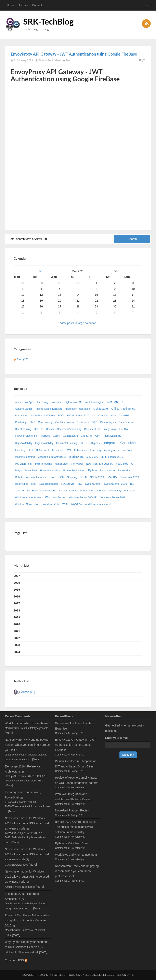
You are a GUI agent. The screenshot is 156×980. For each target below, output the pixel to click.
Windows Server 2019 (113, 498)
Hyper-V (96, 443)
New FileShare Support (99, 464)
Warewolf (129, 491)
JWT (69, 450)
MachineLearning (25, 457)
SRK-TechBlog (48, 21)
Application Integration (77, 409)
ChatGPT (124, 416)
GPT (98, 436)
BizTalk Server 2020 (78, 416)
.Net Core (113, 402)
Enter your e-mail (117, 738)
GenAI (56, 436)
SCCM (60, 477)
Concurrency (45, 422)
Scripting (72, 477)
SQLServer (68, 484)
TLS (132, 484)
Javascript (57, 450)
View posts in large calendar (78, 323)
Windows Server (55, 497)
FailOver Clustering (26, 436)
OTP (134, 464)
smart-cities (22, 484)
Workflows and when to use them (26, 723)
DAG (95, 422)
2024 (17, 652)
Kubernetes (81, 450)
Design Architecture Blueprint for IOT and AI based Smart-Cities (75, 764)
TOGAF (19, 491)
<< (40, 271)
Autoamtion (22, 416)
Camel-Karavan (107, 416)
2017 (17, 603)
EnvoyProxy (109, 429)
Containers (83, 422)
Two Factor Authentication (41, 491)
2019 (17, 617)
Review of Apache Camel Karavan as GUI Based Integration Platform (77, 780)
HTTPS (84, 443)
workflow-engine (95, 402)
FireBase (45, 436)
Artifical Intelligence (123, 409)
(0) (142, 60)
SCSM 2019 (97, 477)
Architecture (100, 409)
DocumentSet (92, 429)
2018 (17, 610)
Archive (23, 5)
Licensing (43, 402)
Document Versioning (69, 429)
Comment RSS (16, 960)
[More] (9, 733)
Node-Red (122, 464)
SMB (34, 484)
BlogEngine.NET (95, 975)
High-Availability (44, 443)
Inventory (20, 450)
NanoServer (62, 464)
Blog (69, 60)
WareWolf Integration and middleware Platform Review (73, 797)
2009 (17, 583)
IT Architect (42, 450)
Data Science (126, 422)
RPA (51, 477)
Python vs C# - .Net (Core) (72, 843)
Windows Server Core (27, 504)
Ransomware (107, 471)
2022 (17, 638)
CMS (32, 422)
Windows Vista (51, 504)
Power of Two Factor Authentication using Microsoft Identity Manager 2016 (27, 920)
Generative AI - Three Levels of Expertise (75, 726)
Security (112, 477)
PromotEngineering (74, 471)
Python (92, 470)
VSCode (102, 491)
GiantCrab (87, 436)
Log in (148, 5)
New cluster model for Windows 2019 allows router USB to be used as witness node (27, 823)
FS (132, 975)
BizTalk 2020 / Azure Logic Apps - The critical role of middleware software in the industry (76, 827)
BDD (61, 416)
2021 (17, 631)
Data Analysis (108, 422)
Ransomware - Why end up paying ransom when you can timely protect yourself (28, 745)
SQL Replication (49, 484)
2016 (17, 596)
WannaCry (115, 491)
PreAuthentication (50, 471)
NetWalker (77, 464)
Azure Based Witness (43, 416)
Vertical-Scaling (68, 491)
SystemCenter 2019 (115, 484)
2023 (17, 645)
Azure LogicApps (25, 402)
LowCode (56, 402)
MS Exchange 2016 (112, 457)
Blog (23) (22, 359)
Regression (124, 471)
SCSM (83, 477)
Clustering (21, 422)
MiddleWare (76, 457)
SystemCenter (93, 484)
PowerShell (31, 471)
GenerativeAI (70, 436)
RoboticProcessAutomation (30, 477)
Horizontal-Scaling (67, 443)
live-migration (111, 450)
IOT (31, 450)
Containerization (64, 422)
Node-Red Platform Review (72, 810)
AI (123, 402)
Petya (18, 471)
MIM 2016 (92, 457)
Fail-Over (124, 429)
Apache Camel (23, 409)
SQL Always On (74, 402)
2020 (17, 624)
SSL (80, 484)
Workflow (76, 504)
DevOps (39, 429)
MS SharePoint (24, 464)
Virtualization (87, 491)
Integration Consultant (120, 443)
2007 (17, 576)
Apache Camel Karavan (48, 409)
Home (11, 5)
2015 (17, 590)
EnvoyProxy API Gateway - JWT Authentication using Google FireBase (74, 54)
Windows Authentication (29, 498)
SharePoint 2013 (129, 477)
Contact (37, 5)
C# (94, 416)
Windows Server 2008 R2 (83, 498)
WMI (65, 504)
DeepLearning (23, 429)
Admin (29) (28, 692)
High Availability (112, 436)
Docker (50, 429)
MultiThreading (44, 464)
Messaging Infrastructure (52, 457)
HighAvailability (24, 443)
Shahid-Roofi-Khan (50, 60)
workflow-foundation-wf (98, 504)
